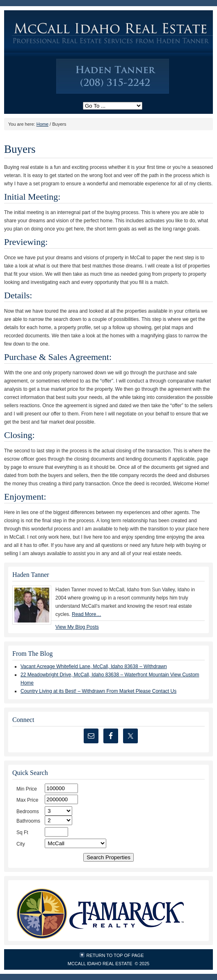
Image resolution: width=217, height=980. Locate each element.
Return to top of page (115, 955)
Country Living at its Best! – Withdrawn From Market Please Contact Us (98, 691)
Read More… (86, 614)
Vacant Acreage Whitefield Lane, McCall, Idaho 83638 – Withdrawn (94, 666)
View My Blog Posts (77, 627)
